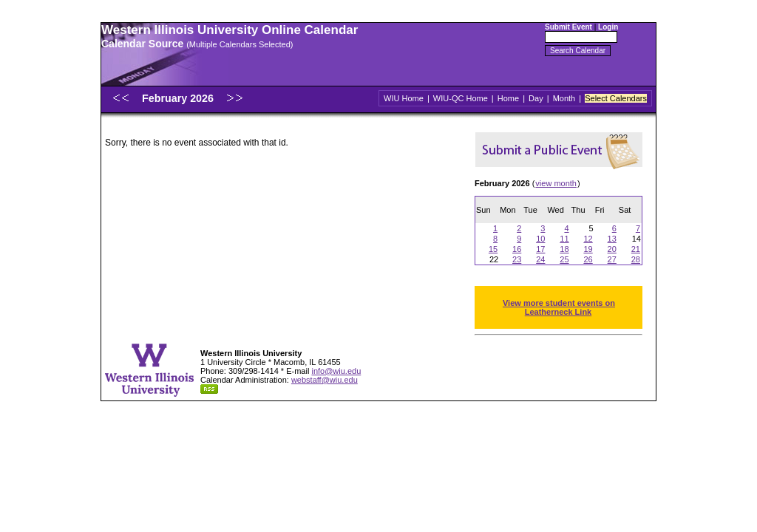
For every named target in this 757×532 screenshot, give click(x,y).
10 (540, 239)
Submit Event (568, 27)
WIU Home (404, 98)
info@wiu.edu (336, 371)
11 (564, 239)
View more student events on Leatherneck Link (559, 307)
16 (517, 249)
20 (612, 249)
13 (612, 239)
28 (636, 259)
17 (540, 249)
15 (493, 249)
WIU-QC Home (461, 98)
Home (508, 98)
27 (612, 259)
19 (588, 249)
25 (564, 259)
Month (564, 98)
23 (517, 259)
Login (608, 27)
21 (636, 249)
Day (536, 98)
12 (588, 239)
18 (564, 249)
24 (540, 259)
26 (588, 259)
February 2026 (179, 98)
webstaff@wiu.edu (325, 380)
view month (556, 183)
